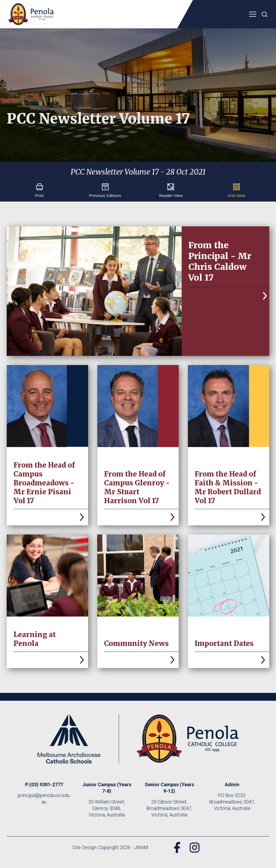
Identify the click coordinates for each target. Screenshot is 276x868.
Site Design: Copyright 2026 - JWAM (110, 847)
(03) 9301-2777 (46, 784)
